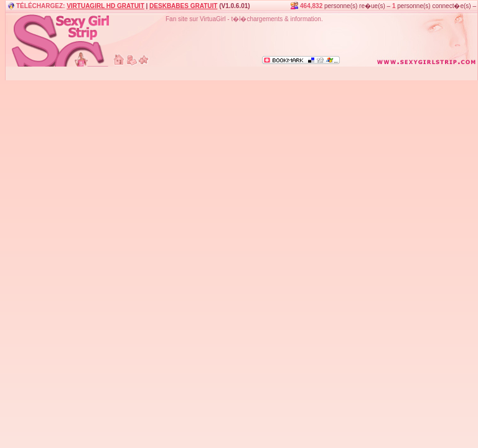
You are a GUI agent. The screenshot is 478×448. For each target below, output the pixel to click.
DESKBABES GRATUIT (183, 6)
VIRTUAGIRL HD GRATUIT (105, 6)
